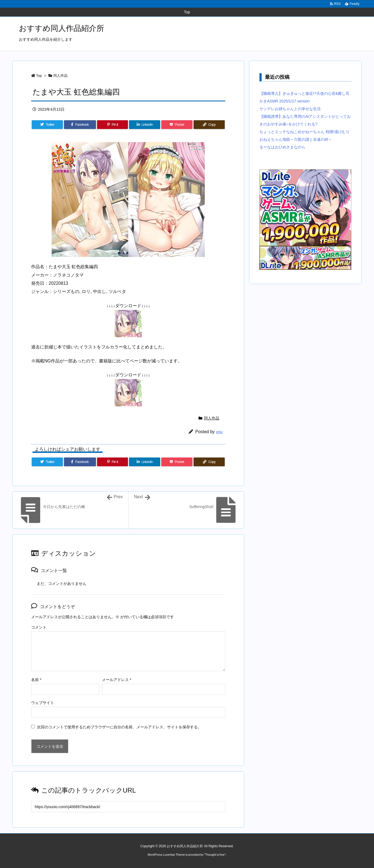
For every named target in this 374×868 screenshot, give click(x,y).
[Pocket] (177, 125)
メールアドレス (117, 680)
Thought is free (215, 855)
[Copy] (209, 125)
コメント (39, 627)
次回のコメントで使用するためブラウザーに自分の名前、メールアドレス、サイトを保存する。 (119, 727)
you (219, 432)
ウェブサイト (43, 703)
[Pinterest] (113, 125)
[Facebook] (80, 125)
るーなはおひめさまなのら (282, 147)
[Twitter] (47, 125)
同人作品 (60, 76)
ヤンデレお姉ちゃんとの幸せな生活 (290, 109)
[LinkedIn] (145, 125)
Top (39, 76)
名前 (36, 680)
